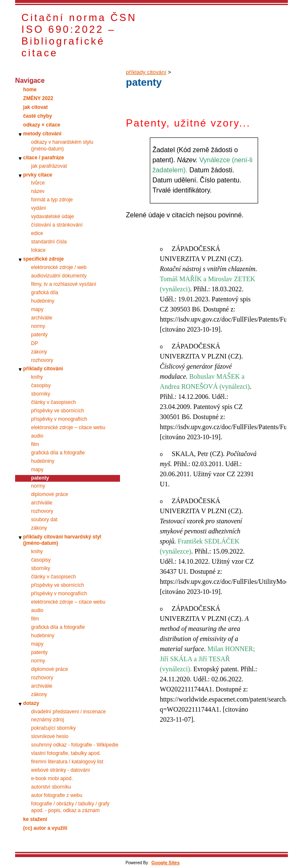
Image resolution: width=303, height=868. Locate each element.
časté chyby (38, 116)
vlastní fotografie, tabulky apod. (66, 753)
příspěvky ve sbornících (57, 411)
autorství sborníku (51, 787)
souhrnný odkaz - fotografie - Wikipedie (75, 745)
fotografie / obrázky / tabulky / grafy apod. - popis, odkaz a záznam (70, 807)
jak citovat (35, 107)
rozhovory (42, 360)
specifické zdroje (43, 259)
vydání (38, 208)
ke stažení (35, 819)
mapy (37, 309)
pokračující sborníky (54, 728)
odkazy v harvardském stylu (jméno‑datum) (62, 145)
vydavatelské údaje (52, 216)
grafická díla (45, 293)
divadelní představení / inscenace (68, 712)
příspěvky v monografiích (59, 419)
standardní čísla (49, 242)
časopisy (41, 385)
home (30, 90)
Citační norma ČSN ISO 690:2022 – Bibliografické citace (79, 35)
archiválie (42, 318)
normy (38, 326)
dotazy (31, 703)
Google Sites (166, 863)
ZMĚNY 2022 (38, 98)
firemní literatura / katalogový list (67, 762)
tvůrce (38, 183)
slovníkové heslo (50, 736)
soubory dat (44, 520)
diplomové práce (50, 494)
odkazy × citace (42, 125)
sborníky (40, 394)
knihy (37, 377)
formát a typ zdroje (52, 200)
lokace (38, 250)
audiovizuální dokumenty (59, 276)
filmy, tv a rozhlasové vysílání (64, 284)
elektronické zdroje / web (59, 267)
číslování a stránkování (57, 225)
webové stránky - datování (60, 770)
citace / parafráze (43, 158)
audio (37, 436)
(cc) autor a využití (45, 828)
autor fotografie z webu (57, 795)
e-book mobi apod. (52, 778)
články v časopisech (54, 402)
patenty (39, 335)
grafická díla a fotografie (58, 453)
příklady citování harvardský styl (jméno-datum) (62, 540)
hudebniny (43, 301)
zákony (39, 352)
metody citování (42, 134)
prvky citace (38, 175)
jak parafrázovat (49, 166)
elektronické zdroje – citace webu (68, 427)
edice (37, 233)
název (38, 191)
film (35, 444)
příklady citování (43, 369)
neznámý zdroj (47, 720)
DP (35, 343)
